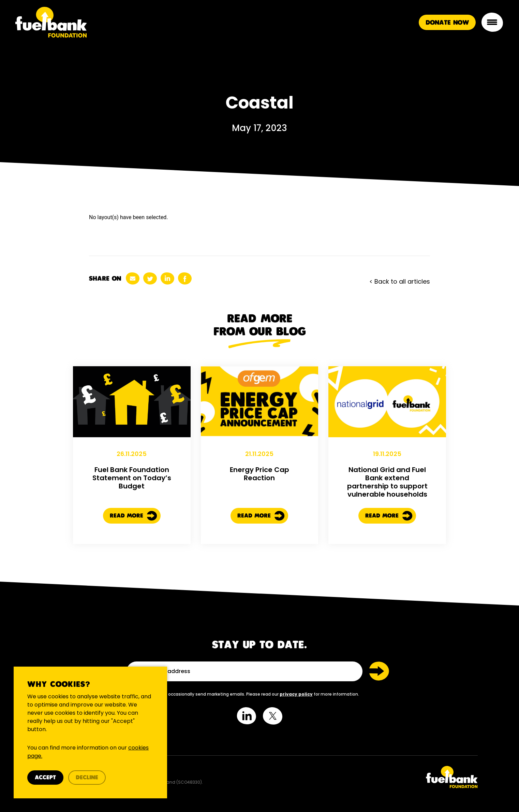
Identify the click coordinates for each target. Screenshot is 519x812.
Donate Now (447, 23)
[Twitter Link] (371, 777)
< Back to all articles (400, 281)
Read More (134, 519)
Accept (45, 778)
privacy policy (296, 694)
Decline (87, 778)
